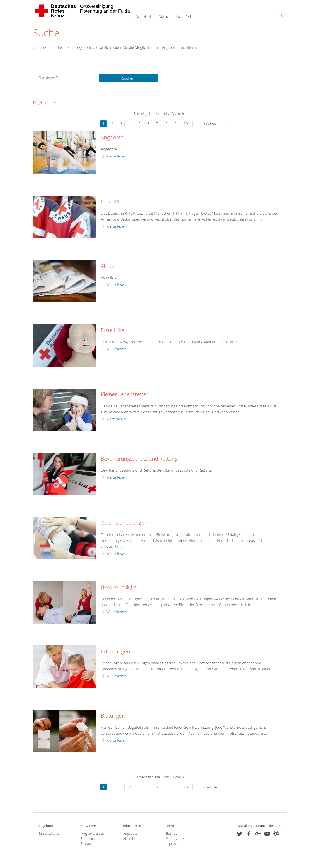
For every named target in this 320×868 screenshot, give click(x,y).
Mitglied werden (92, 834)
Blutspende (89, 844)
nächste (211, 124)
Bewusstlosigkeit (120, 587)
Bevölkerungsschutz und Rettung (139, 459)
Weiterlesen (116, 156)
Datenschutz (175, 839)
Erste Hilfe (113, 331)
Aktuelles (130, 839)
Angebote (145, 16)
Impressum (174, 844)
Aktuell (165, 16)
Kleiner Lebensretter (124, 395)
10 (186, 124)
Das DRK (184, 16)
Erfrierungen (115, 652)
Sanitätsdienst (49, 834)
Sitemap (171, 834)
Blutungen (113, 716)
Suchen (128, 78)
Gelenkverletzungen (124, 523)
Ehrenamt (88, 839)
